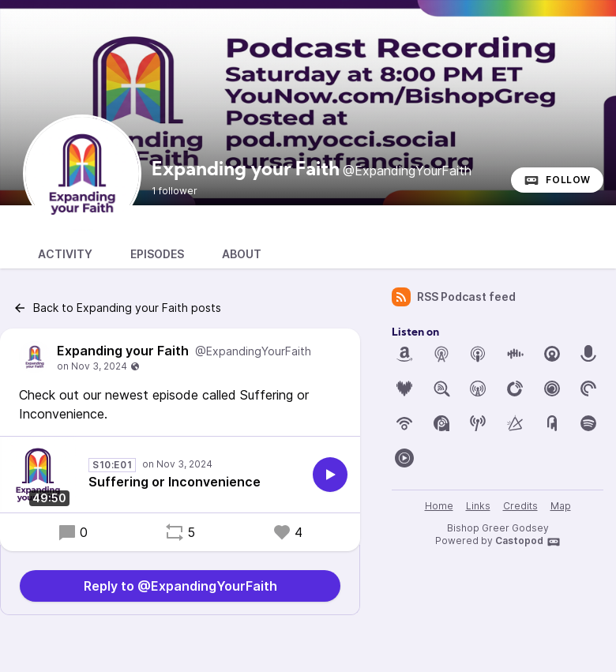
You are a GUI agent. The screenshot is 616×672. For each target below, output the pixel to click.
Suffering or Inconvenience (175, 482)
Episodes (157, 254)
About (242, 254)
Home (439, 506)
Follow (557, 180)
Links (478, 506)
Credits (520, 506)
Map (561, 506)
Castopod (528, 542)
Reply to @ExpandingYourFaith (180, 586)
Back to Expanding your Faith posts (117, 308)
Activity (65, 254)
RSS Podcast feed (454, 297)
